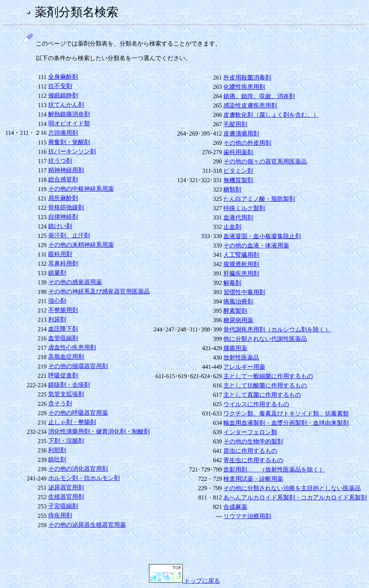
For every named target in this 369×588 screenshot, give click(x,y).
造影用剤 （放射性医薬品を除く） (274, 469)
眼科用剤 (60, 254)
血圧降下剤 (63, 329)
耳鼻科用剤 (63, 263)
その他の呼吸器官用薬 (78, 413)
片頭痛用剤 (63, 133)
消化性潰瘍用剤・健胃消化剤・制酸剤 (99, 431)
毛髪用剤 (235, 124)
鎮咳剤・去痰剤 (69, 385)
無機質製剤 (238, 180)
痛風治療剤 (238, 301)
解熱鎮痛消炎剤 (69, 114)
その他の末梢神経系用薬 (81, 245)
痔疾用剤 (60, 515)
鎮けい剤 (60, 226)
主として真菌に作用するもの (262, 395)
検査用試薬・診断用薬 (253, 479)
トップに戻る (184, 581)
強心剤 (57, 301)
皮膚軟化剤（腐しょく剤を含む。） (271, 115)
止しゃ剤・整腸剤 (72, 422)
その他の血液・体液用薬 (256, 245)
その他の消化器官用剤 (78, 469)
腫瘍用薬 (235, 348)
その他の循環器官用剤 (78, 366)
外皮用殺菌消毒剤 (247, 77)
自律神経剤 (63, 217)
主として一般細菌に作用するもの (268, 376)
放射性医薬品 (241, 357)
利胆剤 (57, 450)
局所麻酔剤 (63, 198)
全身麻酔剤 (63, 77)
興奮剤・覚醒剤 (69, 142)
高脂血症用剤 (66, 357)
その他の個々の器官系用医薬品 (265, 161)
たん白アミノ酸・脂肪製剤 (259, 199)
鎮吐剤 (57, 459)
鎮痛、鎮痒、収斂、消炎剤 (259, 96)
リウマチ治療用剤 (247, 516)
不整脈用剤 (63, 310)
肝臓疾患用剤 (241, 273)
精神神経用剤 (66, 170)
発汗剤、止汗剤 (69, 235)
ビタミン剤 (238, 171)
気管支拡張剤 (66, 394)
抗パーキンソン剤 (72, 151)
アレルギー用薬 (244, 367)
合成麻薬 (235, 507)
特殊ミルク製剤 (244, 208)
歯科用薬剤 (238, 152)
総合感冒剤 (63, 179)
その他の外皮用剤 (247, 143)
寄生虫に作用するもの (253, 460)
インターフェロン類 (250, 432)
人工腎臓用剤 (241, 255)
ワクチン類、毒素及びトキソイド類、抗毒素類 (286, 413)
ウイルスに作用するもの (256, 404)
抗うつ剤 (60, 161)
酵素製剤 (235, 311)
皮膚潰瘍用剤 (241, 133)
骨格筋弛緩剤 (66, 207)
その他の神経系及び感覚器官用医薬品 (99, 291)
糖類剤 (232, 189)
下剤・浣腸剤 (66, 441)
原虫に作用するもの (250, 451)
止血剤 (232, 227)
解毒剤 (232, 283)
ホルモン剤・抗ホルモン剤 (84, 478)
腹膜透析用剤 (241, 264)
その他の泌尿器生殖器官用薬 (87, 525)
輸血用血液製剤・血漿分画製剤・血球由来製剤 (286, 423)
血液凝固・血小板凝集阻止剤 (262, 236)
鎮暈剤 (57, 273)
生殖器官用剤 (66, 497)
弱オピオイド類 (69, 123)
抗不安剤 (60, 86)
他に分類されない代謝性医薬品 (265, 339)
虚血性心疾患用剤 (72, 347)
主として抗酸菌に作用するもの (265, 385)
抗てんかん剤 (66, 105)
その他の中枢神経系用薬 (81, 189)
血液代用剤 (238, 217)
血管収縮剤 (63, 338)
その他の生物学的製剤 (253, 441)
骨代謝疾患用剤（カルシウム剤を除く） (277, 329)
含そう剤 (60, 403)
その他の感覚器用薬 (75, 282)
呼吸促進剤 (63, 375)
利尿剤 (57, 319)
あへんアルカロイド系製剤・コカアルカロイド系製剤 (295, 497)
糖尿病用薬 (238, 320)
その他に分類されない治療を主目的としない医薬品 (292, 488)
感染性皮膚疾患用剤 (250, 105)
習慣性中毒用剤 (244, 292)
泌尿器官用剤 (66, 487)
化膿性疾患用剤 (244, 87)
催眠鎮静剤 (63, 95)
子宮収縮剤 (63, 506)
